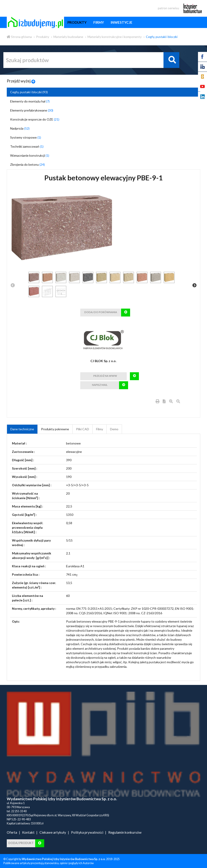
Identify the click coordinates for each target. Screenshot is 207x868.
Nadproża (20, 128)
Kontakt (28, 832)
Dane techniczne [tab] (22, 429)
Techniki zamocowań (27, 146)
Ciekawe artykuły (53, 832)
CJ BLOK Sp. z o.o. (103, 361)
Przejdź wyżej (21, 81)
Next (194, 286)
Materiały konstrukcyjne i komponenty (115, 37)
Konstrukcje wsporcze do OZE (35, 119)
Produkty (43, 37)
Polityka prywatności (87, 832)
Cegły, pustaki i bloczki (162, 37)
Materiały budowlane (68, 37)
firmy (99, 22)
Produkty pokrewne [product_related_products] (55, 429)
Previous (13, 286)
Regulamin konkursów (125, 832)
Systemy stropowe (26, 137)
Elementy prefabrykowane (32, 110)
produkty (77, 22)
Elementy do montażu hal (30, 101)
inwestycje (122, 22)
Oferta (12, 832)
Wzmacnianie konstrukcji (30, 155)
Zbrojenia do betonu (28, 164)
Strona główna (19, 37)
